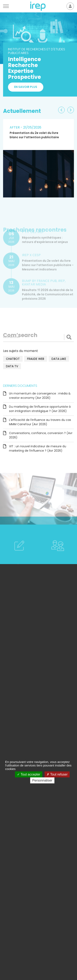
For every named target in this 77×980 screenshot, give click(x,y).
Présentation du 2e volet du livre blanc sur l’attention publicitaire (34, 135)
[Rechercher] (38, 337)
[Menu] (6, 6)
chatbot (13, 359)
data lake (59, 359)
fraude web (36, 359)
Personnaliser (42, 780)
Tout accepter (29, 774)
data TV (12, 366)
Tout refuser (57, 774)
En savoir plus (26, 87)
